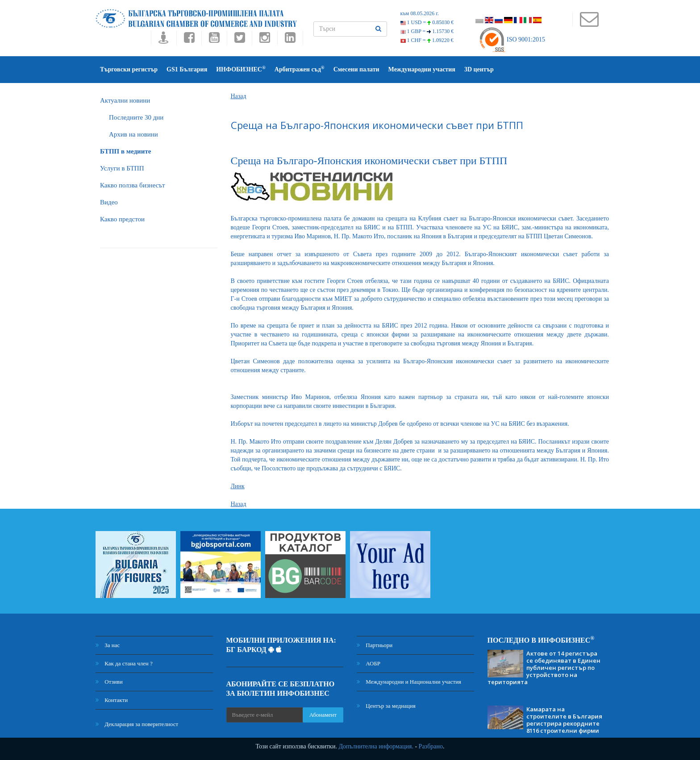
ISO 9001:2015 (512, 39)
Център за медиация (386, 706)
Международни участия (422, 69)
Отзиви (109, 682)
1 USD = (427, 22)
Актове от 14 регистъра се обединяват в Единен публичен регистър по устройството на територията (544, 668)
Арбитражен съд (300, 69)
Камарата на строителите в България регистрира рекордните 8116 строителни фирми (564, 720)
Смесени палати (356, 69)
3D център (479, 69)
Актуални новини (125, 100)
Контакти (112, 700)
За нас (108, 645)
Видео (109, 202)
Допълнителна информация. (376, 746)
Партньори (375, 645)
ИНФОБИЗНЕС (241, 69)
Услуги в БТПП (122, 168)
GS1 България (187, 69)
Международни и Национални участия (409, 682)
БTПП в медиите (125, 151)
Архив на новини (133, 134)
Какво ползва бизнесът (133, 185)
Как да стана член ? (124, 663)
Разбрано (431, 746)
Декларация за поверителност (137, 724)
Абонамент (323, 715)
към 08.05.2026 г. (420, 13)
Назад (239, 96)
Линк (238, 486)
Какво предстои (122, 219)
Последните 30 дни (136, 117)
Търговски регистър (129, 69)
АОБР (369, 663)
